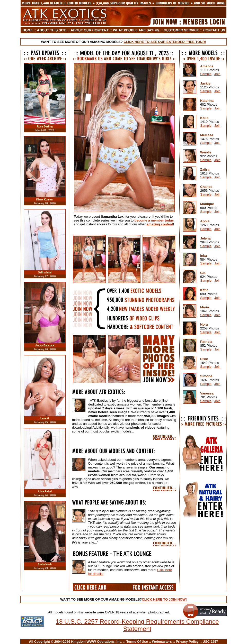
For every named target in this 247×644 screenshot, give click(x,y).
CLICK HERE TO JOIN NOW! (164, 599)
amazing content (160, 224)
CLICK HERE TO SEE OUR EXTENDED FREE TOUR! (165, 42)
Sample (206, 74)
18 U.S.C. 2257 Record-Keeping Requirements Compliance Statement (137, 625)
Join (217, 74)
